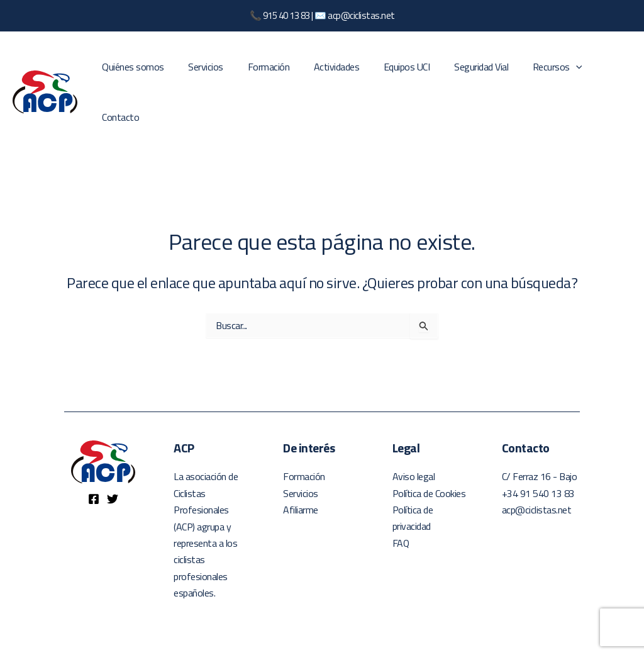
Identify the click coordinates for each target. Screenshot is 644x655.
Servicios (209, 73)
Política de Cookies (429, 456)
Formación (268, 73)
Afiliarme (301, 473)
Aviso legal (414, 439)
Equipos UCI (397, 73)
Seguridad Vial (467, 73)
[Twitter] (113, 461)
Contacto (603, 73)
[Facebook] (94, 461)
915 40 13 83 (286, 15)
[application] (558, 73)
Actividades (331, 73)
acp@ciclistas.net (361, 15)
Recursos (539, 73)
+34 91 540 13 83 (538, 456)
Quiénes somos (141, 73)
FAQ (401, 505)
